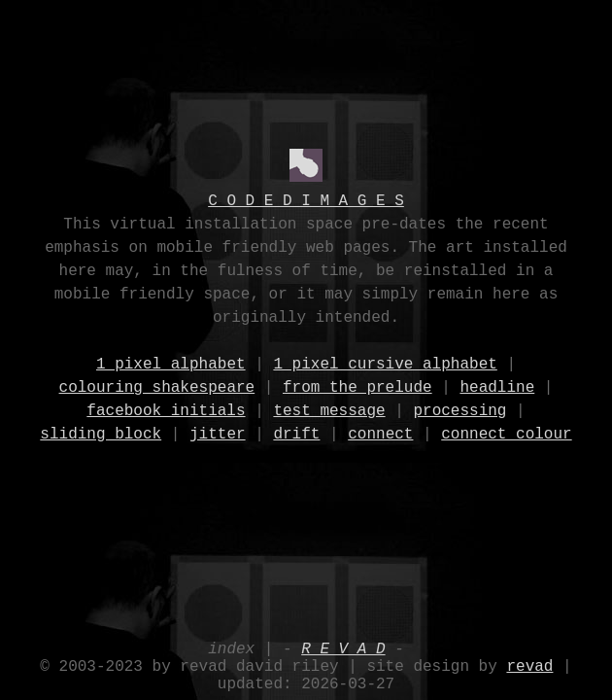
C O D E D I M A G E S (306, 200)
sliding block (101, 434)
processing (459, 410)
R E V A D (343, 640)
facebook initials (166, 410)
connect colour (506, 434)
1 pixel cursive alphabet (385, 364)
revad (529, 661)
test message (329, 410)
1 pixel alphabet (171, 364)
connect (380, 434)
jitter (218, 434)
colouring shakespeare (157, 387)
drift (296, 434)
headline (497, 387)
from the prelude (357, 387)
